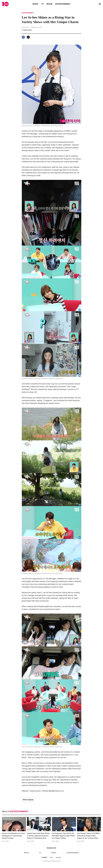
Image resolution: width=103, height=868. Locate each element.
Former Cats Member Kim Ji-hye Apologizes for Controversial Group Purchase (13, 836)
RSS (51, 857)
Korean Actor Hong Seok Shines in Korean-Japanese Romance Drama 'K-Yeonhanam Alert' (38, 836)
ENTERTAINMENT (63, 4)
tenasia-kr (59, 857)
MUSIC (35, 4)
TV (42, 4)
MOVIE (49, 4)
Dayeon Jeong (28, 30)
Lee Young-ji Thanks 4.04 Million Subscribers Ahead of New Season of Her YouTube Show (88, 836)
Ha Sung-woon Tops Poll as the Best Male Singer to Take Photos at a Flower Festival (64, 836)
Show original (28, 800)
